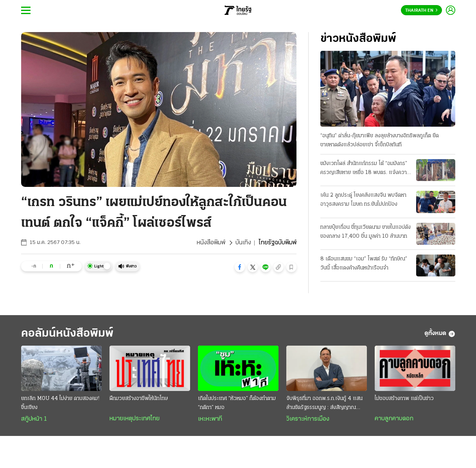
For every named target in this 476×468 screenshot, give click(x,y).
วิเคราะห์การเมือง (308, 419)
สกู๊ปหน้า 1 (34, 419)
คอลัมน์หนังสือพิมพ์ (67, 334)
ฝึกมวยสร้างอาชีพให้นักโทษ (139, 399)
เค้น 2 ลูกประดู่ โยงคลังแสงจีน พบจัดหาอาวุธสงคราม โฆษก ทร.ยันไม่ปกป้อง (363, 200)
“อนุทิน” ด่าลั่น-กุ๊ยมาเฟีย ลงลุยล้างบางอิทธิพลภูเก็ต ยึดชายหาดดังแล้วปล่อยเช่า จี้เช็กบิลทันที (380, 140)
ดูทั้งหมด (440, 334)
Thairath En (421, 11)
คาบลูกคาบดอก (394, 419)
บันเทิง (243, 243)
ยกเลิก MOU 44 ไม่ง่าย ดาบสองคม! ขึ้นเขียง (60, 403)
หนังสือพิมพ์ (211, 243)
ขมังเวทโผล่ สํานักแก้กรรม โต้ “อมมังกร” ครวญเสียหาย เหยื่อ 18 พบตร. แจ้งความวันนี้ (365, 169)
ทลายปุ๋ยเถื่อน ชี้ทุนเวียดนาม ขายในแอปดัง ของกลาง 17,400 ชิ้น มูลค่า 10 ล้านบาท (366, 232)
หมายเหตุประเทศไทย (135, 419)
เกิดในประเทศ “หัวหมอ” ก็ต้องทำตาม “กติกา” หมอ (237, 403)
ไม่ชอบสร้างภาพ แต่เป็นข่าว (404, 399)
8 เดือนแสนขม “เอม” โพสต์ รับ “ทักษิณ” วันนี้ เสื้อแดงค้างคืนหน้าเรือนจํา (364, 264)
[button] (240, 267)
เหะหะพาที (210, 419)
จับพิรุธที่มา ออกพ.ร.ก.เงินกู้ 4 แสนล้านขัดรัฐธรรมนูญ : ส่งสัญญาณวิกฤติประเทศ (324, 404)
